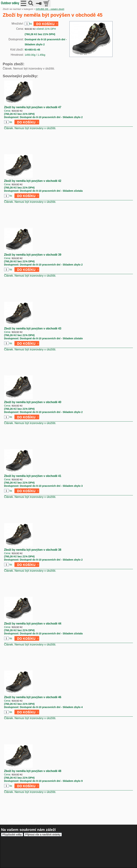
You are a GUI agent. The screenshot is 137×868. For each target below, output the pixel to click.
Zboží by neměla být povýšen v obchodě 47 (33, 107)
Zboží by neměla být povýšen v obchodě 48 (33, 771)
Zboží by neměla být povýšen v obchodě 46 (33, 697)
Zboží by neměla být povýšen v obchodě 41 (33, 476)
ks (11, 122)
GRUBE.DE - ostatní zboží (50, 9)
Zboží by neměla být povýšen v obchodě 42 (33, 181)
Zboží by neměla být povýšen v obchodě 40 (33, 402)
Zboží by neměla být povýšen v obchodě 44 (33, 624)
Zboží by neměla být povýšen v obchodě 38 (33, 550)
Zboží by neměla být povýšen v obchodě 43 (33, 328)
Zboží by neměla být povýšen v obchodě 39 (33, 255)
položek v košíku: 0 (47, 3)
